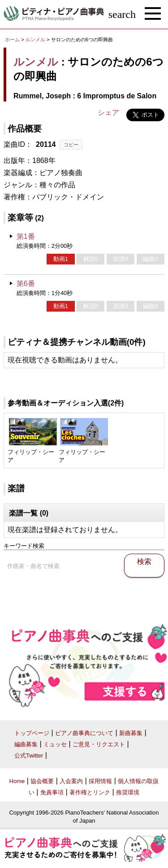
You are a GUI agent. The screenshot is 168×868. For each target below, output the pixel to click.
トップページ (32, 733)
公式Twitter (29, 756)
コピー (71, 145)
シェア (108, 112)
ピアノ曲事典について (84, 733)
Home (17, 781)
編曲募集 (26, 744)
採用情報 (100, 781)
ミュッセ (55, 744)
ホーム (12, 40)
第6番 (26, 284)
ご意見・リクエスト (99, 744)
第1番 (26, 236)
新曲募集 (131, 733)
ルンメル (35, 40)
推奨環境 (128, 792)
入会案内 (71, 781)
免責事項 (52, 792)
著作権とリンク (90, 792)
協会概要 (42, 781)
